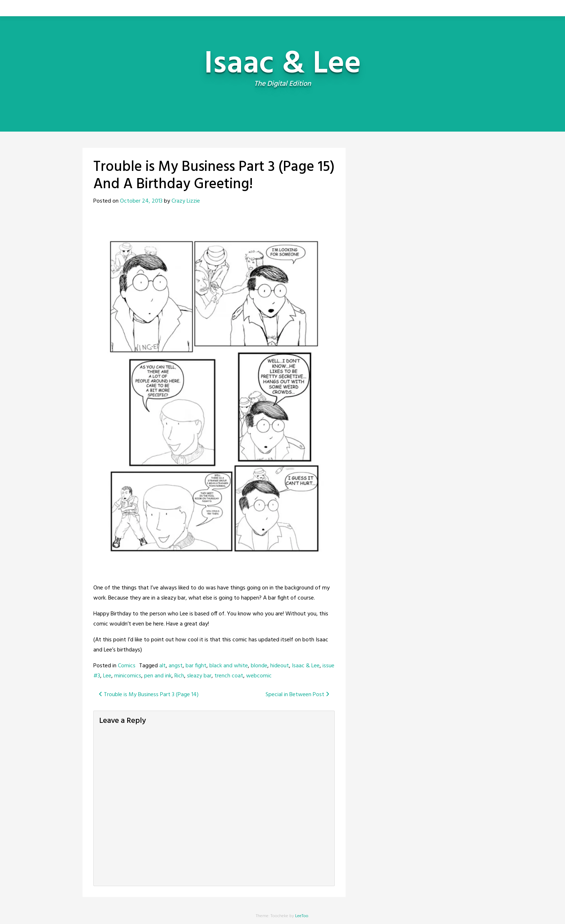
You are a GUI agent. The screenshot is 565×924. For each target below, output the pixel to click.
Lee (107, 676)
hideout (280, 666)
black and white (229, 666)
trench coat (229, 676)
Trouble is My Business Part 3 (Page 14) (149, 695)
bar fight (196, 666)
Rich (179, 676)
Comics (127, 666)
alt (163, 666)
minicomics (128, 676)
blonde (259, 666)
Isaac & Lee (306, 666)
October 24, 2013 (141, 201)
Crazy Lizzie (186, 201)
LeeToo (302, 916)
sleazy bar (199, 676)
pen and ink (158, 676)
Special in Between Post (297, 695)
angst (176, 666)
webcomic (259, 676)
